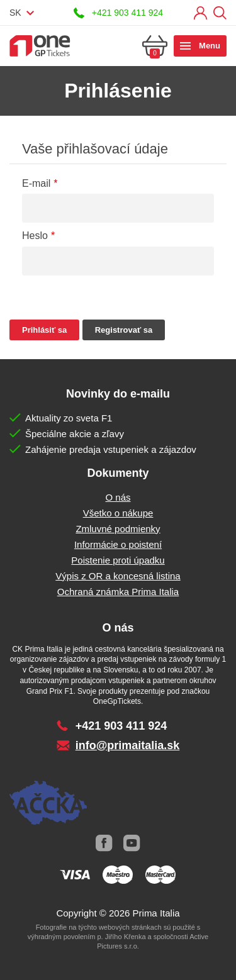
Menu (210, 46)
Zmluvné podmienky (118, 529)
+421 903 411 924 (127, 13)
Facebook (104, 844)
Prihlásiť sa (200, 13)
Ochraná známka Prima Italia (118, 592)
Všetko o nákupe (118, 513)
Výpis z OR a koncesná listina (118, 576)
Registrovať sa (124, 330)
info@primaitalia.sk (128, 745)
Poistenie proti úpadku (118, 560)
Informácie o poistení (118, 544)
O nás (118, 497)
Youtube (132, 844)
